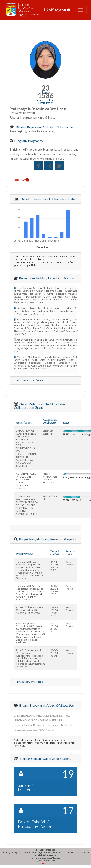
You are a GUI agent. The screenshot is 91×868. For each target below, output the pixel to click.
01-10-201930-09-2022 (54, 627)
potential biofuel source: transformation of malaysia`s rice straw (30, 610)
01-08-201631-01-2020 (54, 654)
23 (45, 88)
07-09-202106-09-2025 (54, 590)
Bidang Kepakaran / (46, 705)
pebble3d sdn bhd (50, 498)
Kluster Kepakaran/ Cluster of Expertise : (45, 127)
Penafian (46, 863)
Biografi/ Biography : (29, 141)
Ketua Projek (69, 563)
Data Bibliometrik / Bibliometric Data (47, 199)
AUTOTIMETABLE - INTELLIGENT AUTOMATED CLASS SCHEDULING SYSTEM (27, 481)
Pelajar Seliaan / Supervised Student (45, 759)
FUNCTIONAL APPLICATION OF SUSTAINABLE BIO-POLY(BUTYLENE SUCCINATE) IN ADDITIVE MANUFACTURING (27, 505)
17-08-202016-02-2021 (54, 611)
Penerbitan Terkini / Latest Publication (46, 278)
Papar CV (21, 180)
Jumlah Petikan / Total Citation (46, 101)
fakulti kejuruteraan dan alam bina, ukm (50, 478)
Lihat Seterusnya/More (30, 380)
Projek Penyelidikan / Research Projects (47, 539)
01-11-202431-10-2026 (54, 566)
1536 (45, 96)
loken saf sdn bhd (48, 432)
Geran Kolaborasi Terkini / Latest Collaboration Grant (40, 406)
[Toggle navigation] (81, 10)
